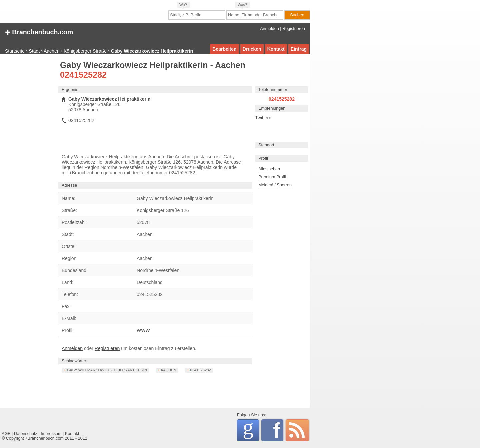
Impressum (51, 434)
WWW (143, 330)
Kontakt (276, 49)
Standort (266, 145)
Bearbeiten (224, 49)
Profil (263, 158)
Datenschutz (26, 434)
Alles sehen (269, 169)
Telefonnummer (273, 90)
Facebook (278, 430)
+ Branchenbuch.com (39, 31)
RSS (297, 430)
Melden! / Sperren (275, 185)
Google (251, 429)
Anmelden (269, 29)
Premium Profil (272, 177)
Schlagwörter (74, 361)
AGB (6, 434)
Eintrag (299, 49)
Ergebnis (70, 90)
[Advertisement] (28, 162)
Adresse (69, 185)
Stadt (34, 51)
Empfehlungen (272, 108)
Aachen (51, 51)
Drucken (252, 49)
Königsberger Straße (85, 51)
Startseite (15, 51)
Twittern (263, 118)
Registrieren (294, 29)
